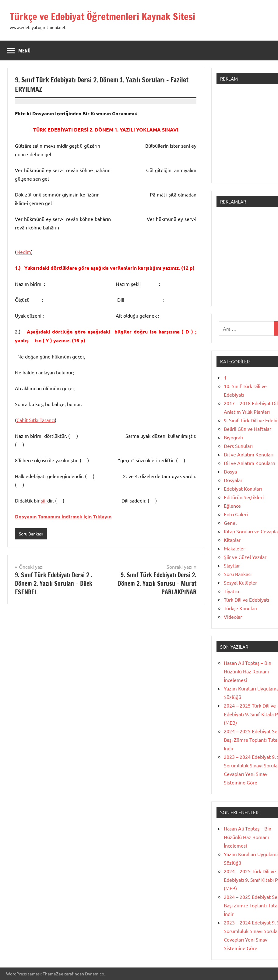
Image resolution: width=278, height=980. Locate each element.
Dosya (230, 471)
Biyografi (234, 437)
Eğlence (232, 506)
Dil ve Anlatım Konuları (249, 454)
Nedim (24, 252)
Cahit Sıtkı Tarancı (36, 420)
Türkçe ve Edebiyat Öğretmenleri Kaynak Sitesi (104, 16)
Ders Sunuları (238, 446)
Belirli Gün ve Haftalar (248, 429)
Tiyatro (231, 591)
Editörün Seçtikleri (244, 497)
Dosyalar (233, 480)
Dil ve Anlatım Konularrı (250, 463)
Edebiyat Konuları (243, 488)
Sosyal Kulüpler (240, 582)
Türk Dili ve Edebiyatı (246, 600)
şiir (44, 500)
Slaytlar (232, 565)
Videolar (233, 617)
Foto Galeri (236, 514)
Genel (230, 523)
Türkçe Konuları (241, 608)
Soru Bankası (31, 534)
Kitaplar (232, 540)
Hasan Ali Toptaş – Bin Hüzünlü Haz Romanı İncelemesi (248, 671)
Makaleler (234, 548)
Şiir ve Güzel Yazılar (245, 557)
